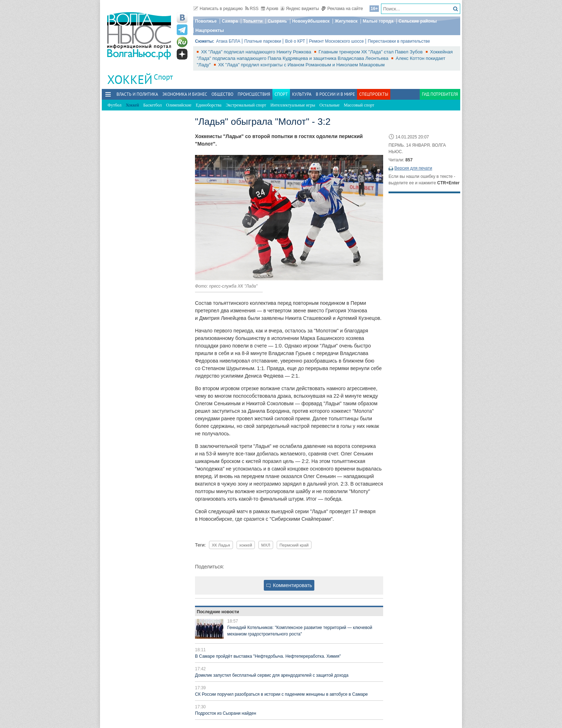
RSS (252, 9)
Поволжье (206, 21)
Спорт (163, 77)
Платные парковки (263, 41)
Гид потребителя (440, 94)
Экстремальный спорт (246, 105)
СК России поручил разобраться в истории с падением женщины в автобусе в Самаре (281, 694)
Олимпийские (179, 105)
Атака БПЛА (228, 41)
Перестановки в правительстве (399, 41)
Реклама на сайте (342, 9)
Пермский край (294, 545)
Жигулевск (346, 21)
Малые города (378, 21)
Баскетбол (153, 105)
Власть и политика (137, 94)
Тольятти (253, 21)
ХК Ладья (221, 545)
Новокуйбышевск (311, 21)
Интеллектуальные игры (293, 105)
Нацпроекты (210, 30)
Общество (222, 94)
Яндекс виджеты (300, 9)
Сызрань (277, 21)
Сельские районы (418, 21)
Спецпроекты (374, 94)
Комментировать (289, 585)
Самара (230, 21)
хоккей (246, 545)
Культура (302, 94)
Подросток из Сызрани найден (226, 713)
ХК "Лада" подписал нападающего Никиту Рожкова (257, 52)
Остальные (329, 105)
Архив (270, 9)
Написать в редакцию (218, 9)
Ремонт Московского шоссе (336, 41)
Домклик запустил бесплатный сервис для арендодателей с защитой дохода (272, 675)
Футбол (115, 105)
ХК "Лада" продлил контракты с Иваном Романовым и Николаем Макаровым (302, 65)
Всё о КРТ (295, 41)
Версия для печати (413, 168)
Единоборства (209, 105)
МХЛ (266, 545)
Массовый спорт (359, 105)
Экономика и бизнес (185, 94)
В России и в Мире (335, 94)
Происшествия (254, 94)
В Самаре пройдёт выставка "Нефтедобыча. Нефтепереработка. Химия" (268, 656)
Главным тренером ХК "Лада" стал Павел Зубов (371, 52)
